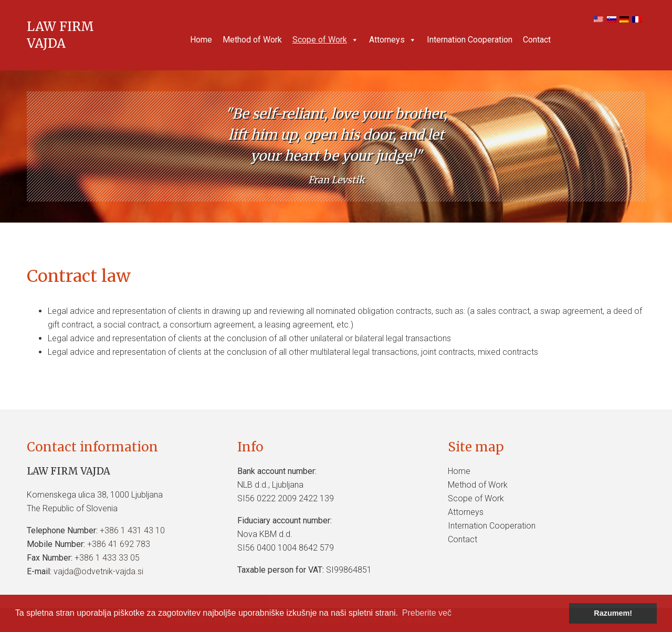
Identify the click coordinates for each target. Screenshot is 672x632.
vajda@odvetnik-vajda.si (98, 571)
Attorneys (393, 40)
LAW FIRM (60, 27)
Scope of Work (325, 40)
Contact (537, 40)
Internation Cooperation (470, 40)
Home (201, 40)
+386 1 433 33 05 (107, 558)
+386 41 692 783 (119, 544)
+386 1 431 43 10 (132, 530)
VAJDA (46, 43)
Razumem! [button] (613, 613)
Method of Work (252, 40)
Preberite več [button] (427, 613)
